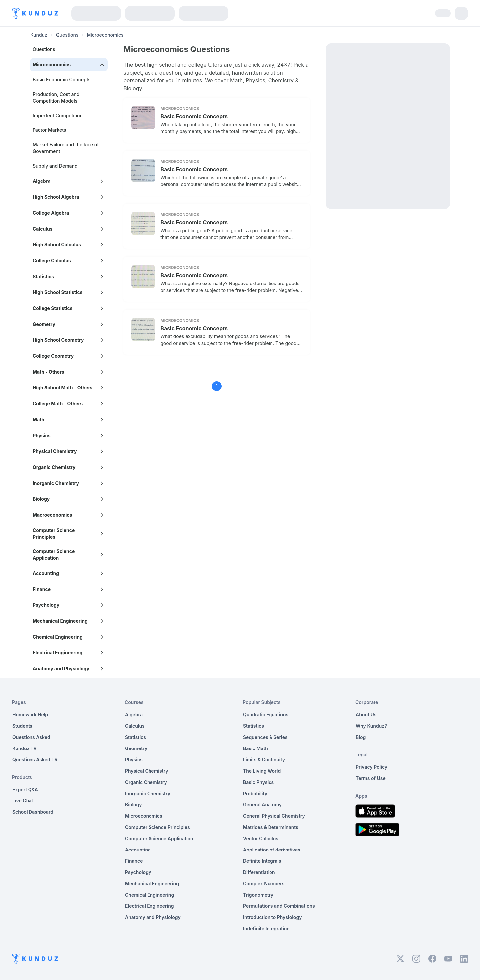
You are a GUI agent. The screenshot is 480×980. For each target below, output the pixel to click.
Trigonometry (258, 895)
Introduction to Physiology (272, 917)
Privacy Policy (371, 767)
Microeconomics (144, 816)
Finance (134, 861)
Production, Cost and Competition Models (56, 98)
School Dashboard (33, 812)
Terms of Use (371, 778)
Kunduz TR (25, 748)
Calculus (135, 726)
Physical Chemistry (147, 771)
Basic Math (255, 748)
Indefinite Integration (266, 928)
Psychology (138, 872)
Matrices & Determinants (271, 827)
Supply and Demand (55, 166)
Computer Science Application (159, 838)
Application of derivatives (272, 850)
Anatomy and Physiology (153, 917)
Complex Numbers (264, 883)
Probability (255, 793)
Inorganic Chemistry (148, 793)
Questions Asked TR (35, 760)
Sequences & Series (265, 737)
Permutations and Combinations (279, 906)
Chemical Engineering (150, 895)
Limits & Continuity (264, 760)
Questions (67, 35)
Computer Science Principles (157, 827)
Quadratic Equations (266, 715)
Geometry (136, 748)
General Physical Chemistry (274, 816)
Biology (133, 805)
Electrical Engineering (150, 906)
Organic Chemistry (146, 782)
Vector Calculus (261, 838)
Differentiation (259, 872)
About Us (366, 715)
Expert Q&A (25, 789)
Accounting (138, 850)
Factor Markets (49, 130)
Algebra (134, 715)
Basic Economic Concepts (62, 80)
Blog (361, 737)
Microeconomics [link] (105, 35)
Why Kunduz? (371, 726)
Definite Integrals (262, 861)
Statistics (135, 737)
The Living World (262, 771)
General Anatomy (262, 805)
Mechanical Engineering (152, 883)
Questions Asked (31, 737)
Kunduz (39, 35)
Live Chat (23, 801)
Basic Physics (258, 782)
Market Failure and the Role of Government (66, 148)
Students (22, 726)
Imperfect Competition (58, 115)
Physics (134, 760)
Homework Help (30, 715)
